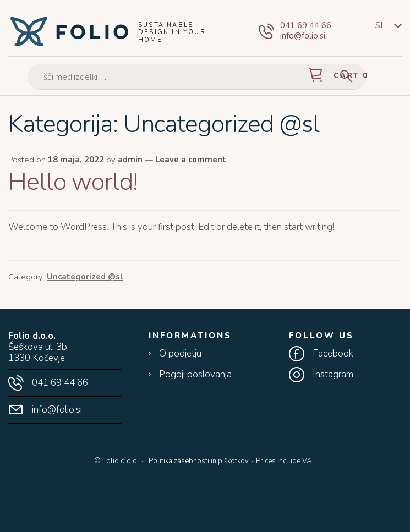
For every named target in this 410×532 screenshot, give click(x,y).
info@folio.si (303, 36)
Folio (69, 31)
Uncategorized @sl (85, 277)
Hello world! (73, 182)
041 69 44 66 (306, 26)
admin (130, 160)
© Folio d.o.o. (116, 462)
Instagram (333, 375)
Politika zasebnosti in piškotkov (199, 461)
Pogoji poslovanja (195, 375)
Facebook (333, 354)
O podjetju (180, 354)
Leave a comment (191, 160)
